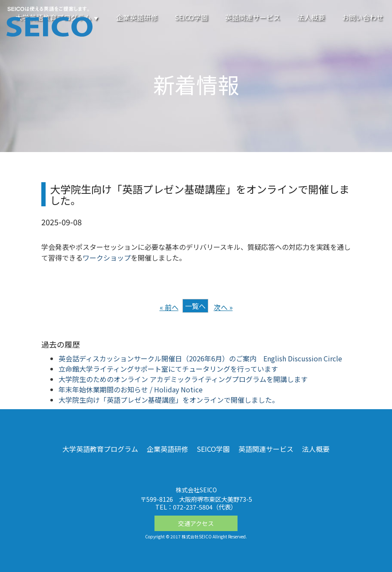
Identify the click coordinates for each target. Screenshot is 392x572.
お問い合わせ (363, 17)
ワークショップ (107, 258)
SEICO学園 (191, 17)
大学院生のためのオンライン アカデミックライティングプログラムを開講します (183, 379)
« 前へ (169, 307)
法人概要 (311, 17)
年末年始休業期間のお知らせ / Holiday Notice (131, 389)
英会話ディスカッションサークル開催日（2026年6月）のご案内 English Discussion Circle (200, 358)
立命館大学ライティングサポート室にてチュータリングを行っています (168, 369)
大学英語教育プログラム (100, 449)
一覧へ (195, 306)
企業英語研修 (137, 17)
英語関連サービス (253, 17)
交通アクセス (196, 523)
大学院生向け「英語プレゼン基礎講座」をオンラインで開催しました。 (169, 400)
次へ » (223, 307)
